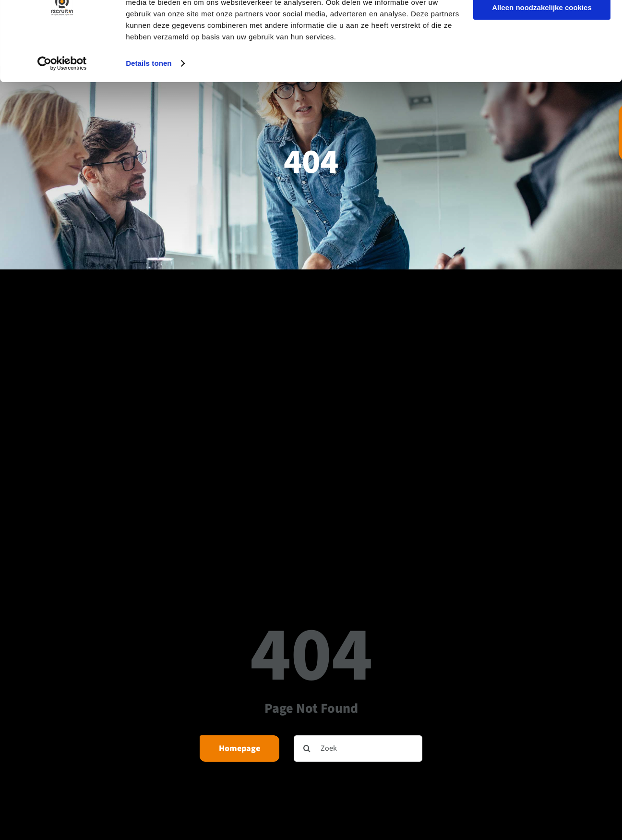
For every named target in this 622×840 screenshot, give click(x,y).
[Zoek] (358, 749)
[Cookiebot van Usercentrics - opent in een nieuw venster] (62, 108)
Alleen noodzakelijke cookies (542, 52)
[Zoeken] (307, 749)
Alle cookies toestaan (542, 24)
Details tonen (149, 107)
